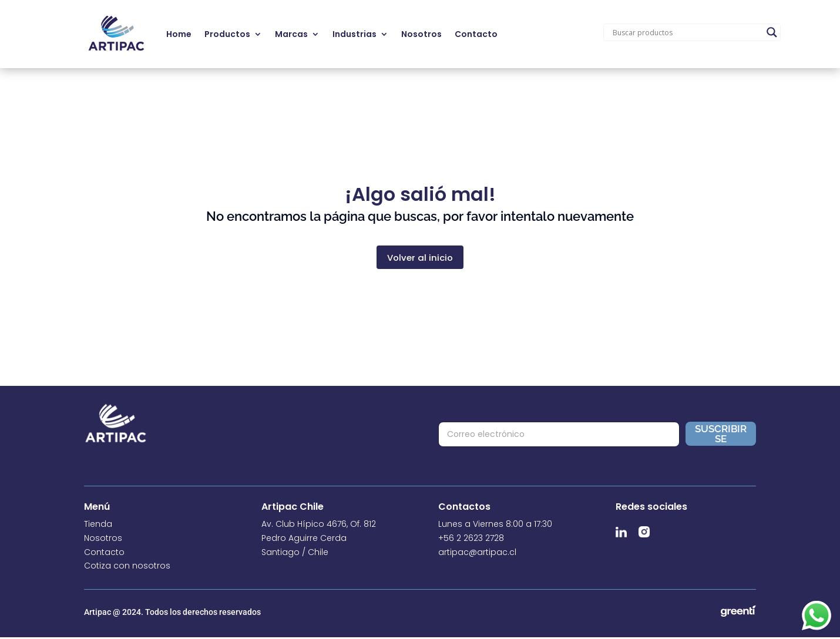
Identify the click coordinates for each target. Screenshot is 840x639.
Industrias (355, 34)
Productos (227, 34)
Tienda (98, 526)
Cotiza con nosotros (127, 567)
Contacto (476, 34)
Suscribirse (721, 435)
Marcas (291, 34)
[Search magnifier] (772, 32)
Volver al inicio (420, 258)
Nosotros (421, 34)
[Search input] (687, 32)
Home (179, 34)
